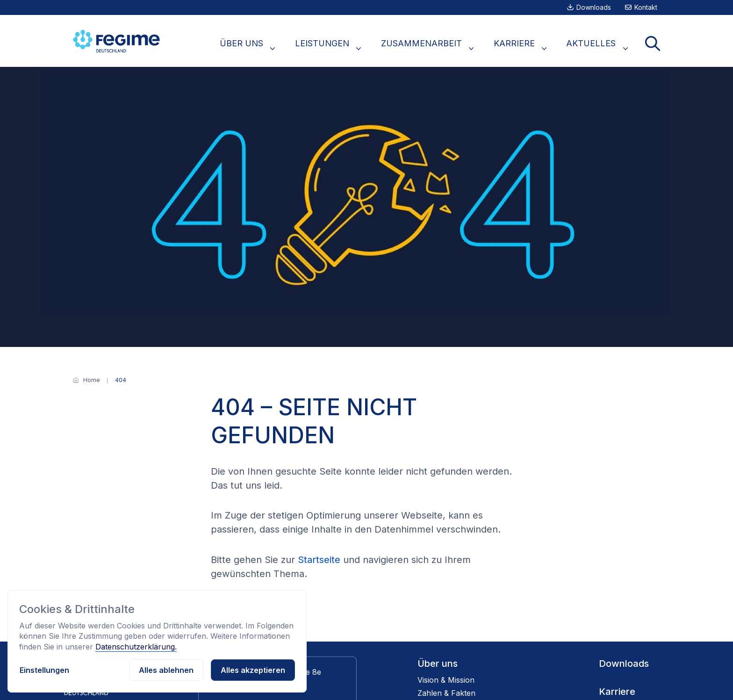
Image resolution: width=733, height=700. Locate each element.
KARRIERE (532, 48)
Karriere (617, 692)
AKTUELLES (601, 48)
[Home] (92, 380)
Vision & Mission (446, 680)
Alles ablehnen (166, 670)
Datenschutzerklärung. (136, 647)
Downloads (594, 7)
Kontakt (646, 7)
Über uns (438, 664)
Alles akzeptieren (253, 670)
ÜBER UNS (281, 48)
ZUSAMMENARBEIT (446, 48)
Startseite (319, 560)
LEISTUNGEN (354, 48)
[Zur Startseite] (118, 41)
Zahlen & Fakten (446, 693)
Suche (656, 48)
